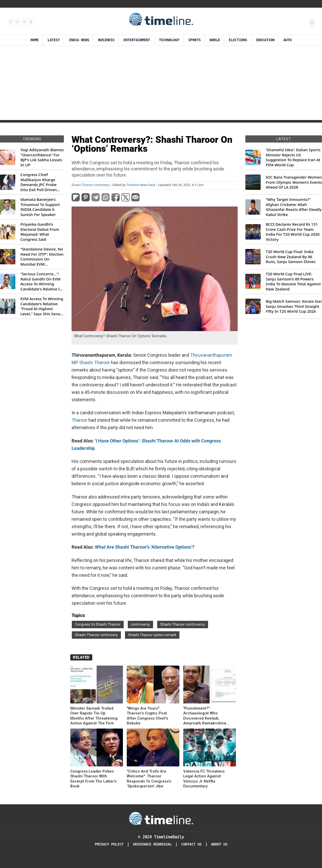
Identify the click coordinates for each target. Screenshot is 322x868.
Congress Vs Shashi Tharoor (98, 624)
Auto (287, 40)
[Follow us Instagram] (17, 22)
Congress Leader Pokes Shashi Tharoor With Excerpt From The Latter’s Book (93, 779)
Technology (169, 40)
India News (79, 40)
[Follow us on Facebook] (10, 22)
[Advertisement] (161, 84)
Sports (194, 40)
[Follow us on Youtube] (31, 22)
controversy (140, 624)
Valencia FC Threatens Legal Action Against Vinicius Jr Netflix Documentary (204, 779)
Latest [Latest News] (54, 40)
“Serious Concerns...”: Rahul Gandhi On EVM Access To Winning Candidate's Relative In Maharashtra (41, 281)
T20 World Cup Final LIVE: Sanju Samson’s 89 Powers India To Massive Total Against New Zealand (293, 281)
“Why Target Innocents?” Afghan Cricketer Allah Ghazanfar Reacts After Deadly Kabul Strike (294, 207)
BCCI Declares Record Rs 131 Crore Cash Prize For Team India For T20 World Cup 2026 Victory (293, 232)
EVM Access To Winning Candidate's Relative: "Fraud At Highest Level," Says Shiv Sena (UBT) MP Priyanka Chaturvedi (42, 306)
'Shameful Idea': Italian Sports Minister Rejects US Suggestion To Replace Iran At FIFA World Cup (293, 157)
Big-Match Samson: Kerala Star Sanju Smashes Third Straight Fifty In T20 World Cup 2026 (294, 306)
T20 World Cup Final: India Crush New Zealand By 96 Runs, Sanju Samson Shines (291, 257)
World (215, 40)
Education (265, 40)
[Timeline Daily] (161, 818)
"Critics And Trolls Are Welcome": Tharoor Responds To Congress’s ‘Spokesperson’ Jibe (149, 779)
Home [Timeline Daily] (34, 40)
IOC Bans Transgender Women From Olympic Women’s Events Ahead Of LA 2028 (294, 182)
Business (106, 40)
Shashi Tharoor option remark (152, 635)
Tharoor (80, 420)
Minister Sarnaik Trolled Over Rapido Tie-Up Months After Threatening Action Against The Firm (94, 716)
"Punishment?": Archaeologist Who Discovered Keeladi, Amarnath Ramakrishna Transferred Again (205, 716)
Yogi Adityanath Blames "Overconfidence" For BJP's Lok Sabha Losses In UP (42, 157)
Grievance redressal (152, 844)
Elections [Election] (238, 40)
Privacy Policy (109, 844)
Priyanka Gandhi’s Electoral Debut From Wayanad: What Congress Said (40, 232)
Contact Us (191, 844)
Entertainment (137, 40)
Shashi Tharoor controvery (91, 185)
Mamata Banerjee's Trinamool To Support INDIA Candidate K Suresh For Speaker (40, 207)
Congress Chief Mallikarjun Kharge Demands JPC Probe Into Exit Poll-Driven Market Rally (39, 182)
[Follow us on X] (24, 22)
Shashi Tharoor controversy (183, 624)
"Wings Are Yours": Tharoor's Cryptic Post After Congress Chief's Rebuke (147, 716)
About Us (219, 844)
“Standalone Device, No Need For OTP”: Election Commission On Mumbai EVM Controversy (42, 257)
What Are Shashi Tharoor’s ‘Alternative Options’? (145, 547)
